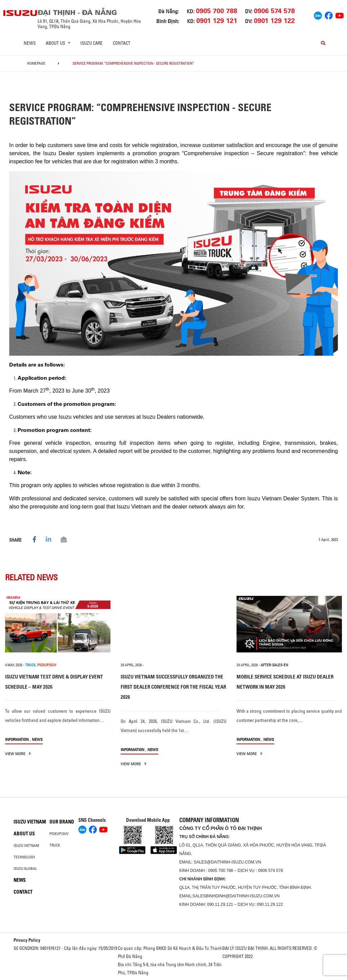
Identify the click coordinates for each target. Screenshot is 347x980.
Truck (55, 845)
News (30, 43)
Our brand (62, 822)
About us (24, 834)
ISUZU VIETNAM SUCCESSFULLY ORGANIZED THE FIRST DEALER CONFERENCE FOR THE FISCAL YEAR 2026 (173, 687)
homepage (36, 63)
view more (18, 754)
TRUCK (30, 665)
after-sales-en (274, 665)
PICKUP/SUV (47, 665)
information (17, 739)
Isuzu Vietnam (30, 822)
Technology (24, 857)
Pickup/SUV (59, 834)
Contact (122, 43)
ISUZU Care (91, 43)
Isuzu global (25, 869)
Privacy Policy (27, 940)
